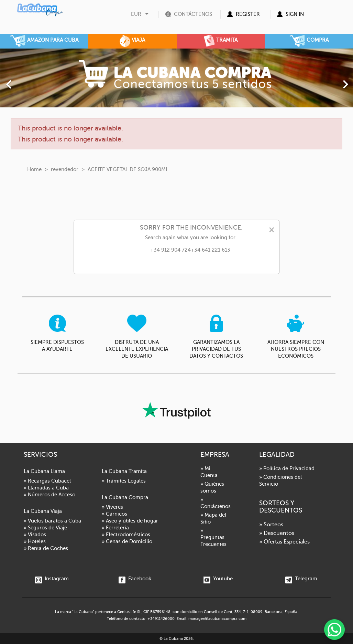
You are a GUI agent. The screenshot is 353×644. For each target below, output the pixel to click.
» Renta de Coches (46, 548)
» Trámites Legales (124, 481)
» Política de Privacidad (287, 468)
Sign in (295, 14)
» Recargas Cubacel (47, 481)
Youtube (218, 579)
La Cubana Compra (125, 497)
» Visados (35, 535)
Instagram (52, 579)
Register (248, 14)
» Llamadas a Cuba (46, 488)
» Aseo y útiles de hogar (130, 521)
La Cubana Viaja (43, 511)
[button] (26, 81)
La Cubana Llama (44, 471)
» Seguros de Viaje (45, 528)
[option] (176, 78)
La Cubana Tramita (124, 471)
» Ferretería (115, 528)
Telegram (301, 579)
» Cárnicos (114, 514)
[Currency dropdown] (141, 14)
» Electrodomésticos (126, 535)
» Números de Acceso (49, 495)
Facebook (135, 579)
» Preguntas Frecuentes (213, 537)
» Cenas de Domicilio (127, 541)
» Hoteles (35, 541)
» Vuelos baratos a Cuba (52, 521)
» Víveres (112, 507)
